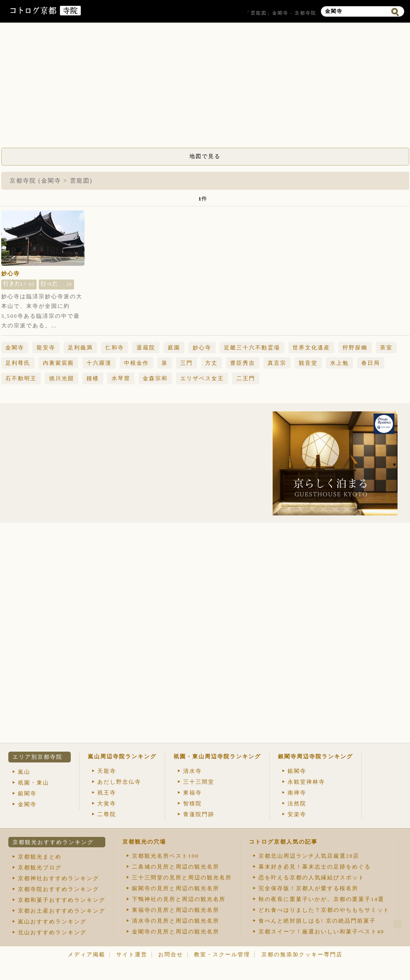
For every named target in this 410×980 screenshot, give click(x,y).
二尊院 (107, 814)
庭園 (174, 348)
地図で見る (205, 156)
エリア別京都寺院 (37, 757)
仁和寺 (115, 348)
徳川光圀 (62, 378)
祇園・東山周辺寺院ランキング (217, 756)
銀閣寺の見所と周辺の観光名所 (176, 888)
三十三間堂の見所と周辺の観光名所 (182, 877)
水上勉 (339, 363)
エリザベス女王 (202, 378)
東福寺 (193, 793)
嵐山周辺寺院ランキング (122, 756)
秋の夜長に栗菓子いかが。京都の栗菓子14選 (321, 899)
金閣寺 (15, 348)
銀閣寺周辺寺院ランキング (316, 756)
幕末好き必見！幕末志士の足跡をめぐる (315, 867)
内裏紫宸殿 (58, 363)
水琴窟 (121, 378)
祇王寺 (107, 793)
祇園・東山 (34, 783)
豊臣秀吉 (243, 363)
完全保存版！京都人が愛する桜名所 (308, 888)
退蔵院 (146, 348)
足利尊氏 (18, 363)
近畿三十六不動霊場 (252, 348)
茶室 (386, 348)
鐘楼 (93, 378)
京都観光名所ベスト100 (165, 856)
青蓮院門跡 (199, 814)
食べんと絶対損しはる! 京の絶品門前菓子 (317, 921)
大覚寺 (107, 803)
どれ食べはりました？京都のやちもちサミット (324, 910)
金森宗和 (155, 378)
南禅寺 (297, 793)
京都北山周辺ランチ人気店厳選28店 (309, 856)
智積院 (193, 803)
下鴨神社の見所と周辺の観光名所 (179, 899)
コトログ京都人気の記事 (283, 842)
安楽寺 (297, 814)
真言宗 (277, 363)
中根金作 (137, 363)
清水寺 (193, 771)
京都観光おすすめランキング (53, 842)
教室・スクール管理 (222, 954)
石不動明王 (21, 378)
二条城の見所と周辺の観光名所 (176, 867)
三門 (186, 363)
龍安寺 (46, 348)
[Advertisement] (205, 87)
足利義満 (80, 348)
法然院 (297, 803)
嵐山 (24, 772)
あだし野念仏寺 (119, 782)
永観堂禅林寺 (306, 782)
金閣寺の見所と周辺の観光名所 (176, 932)
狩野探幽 (355, 348)
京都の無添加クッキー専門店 (302, 954)
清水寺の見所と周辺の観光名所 (176, 921)
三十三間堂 (199, 782)
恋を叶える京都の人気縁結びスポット (312, 877)
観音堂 (308, 363)
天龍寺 (107, 771)
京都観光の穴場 (144, 842)
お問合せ (171, 954)
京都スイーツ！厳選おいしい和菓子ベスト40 (321, 932)
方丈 (211, 363)
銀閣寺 (27, 793)
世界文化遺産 (311, 348)
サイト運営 (132, 954)
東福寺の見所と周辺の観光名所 (176, 910)
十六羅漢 (99, 363)
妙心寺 (11, 273)
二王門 (246, 378)
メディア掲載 (87, 954)
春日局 (371, 363)
